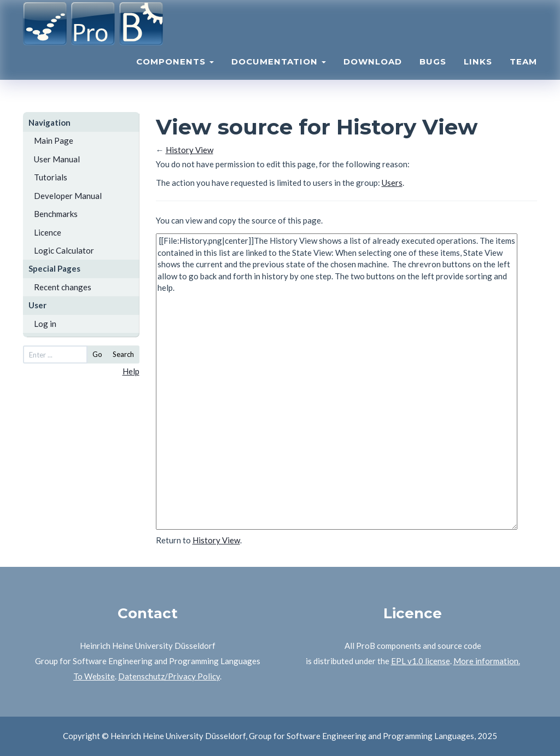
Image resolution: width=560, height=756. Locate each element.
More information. (487, 661)
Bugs (433, 74)
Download (373, 74)
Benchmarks (56, 214)
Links (478, 74)
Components (175, 74)
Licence (48, 232)
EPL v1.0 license (421, 661)
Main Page (54, 140)
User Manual (57, 159)
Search (123, 354)
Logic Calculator (64, 250)
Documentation (279, 74)
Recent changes (63, 287)
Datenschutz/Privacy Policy (169, 676)
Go (97, 354)
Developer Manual (68, 196)
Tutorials (51, 177)
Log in (45, 324)
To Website (94, 676)
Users (392, 183)
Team (523, 74)
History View (189, 150)
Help (131, 371)
